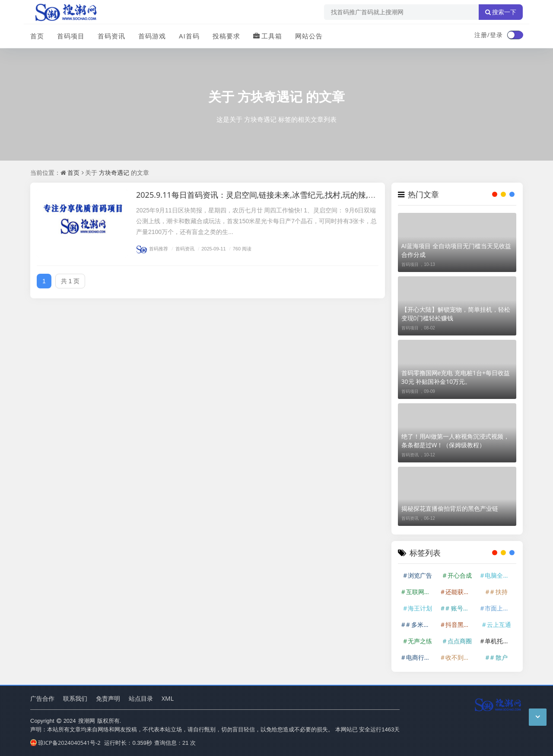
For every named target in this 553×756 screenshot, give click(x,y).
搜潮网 (87, 721)
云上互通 (499, 625)
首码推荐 (152, 248)
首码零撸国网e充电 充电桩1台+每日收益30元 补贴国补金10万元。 (456, 377)
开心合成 (460, 575)
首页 (37, 36)
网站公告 (309, 36)
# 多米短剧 (421, 625)
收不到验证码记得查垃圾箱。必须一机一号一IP (461, 657)
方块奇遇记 (270, 96)
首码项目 (71, 36)
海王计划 (420, 608)
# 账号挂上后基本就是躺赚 (461, 608)
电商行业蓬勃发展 (421, 657)
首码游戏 (152, 36)
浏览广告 (420, 575)
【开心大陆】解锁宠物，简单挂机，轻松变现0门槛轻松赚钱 (456, 314)
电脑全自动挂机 (500, 575)
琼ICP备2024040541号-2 (65, 743)
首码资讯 (111, 36)
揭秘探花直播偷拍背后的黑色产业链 (450, 508)
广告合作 (42, 698)
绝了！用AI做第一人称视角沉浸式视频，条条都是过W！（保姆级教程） (456, 441)
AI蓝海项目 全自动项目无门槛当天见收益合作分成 (456, 250)
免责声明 (108, 698)
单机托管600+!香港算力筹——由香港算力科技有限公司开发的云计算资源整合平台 (500, 641)
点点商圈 (460, 641)
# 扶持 (499, 592)
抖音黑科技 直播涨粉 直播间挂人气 (461, 625)
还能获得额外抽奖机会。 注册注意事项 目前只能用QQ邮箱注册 (461, 592)
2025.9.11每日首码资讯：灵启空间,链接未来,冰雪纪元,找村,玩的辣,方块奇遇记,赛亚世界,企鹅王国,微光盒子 (321, 195)
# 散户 (499, 657)
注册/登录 (489, 35)
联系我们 (75, 698)
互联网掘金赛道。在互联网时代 (421, 592)
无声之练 (420, 641)
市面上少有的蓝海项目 (500, 608)
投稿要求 (226, 36)
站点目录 (141, 698)
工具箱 (268, 36)
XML (168, 698)
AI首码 (189, 36)
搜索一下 (501, 12)
